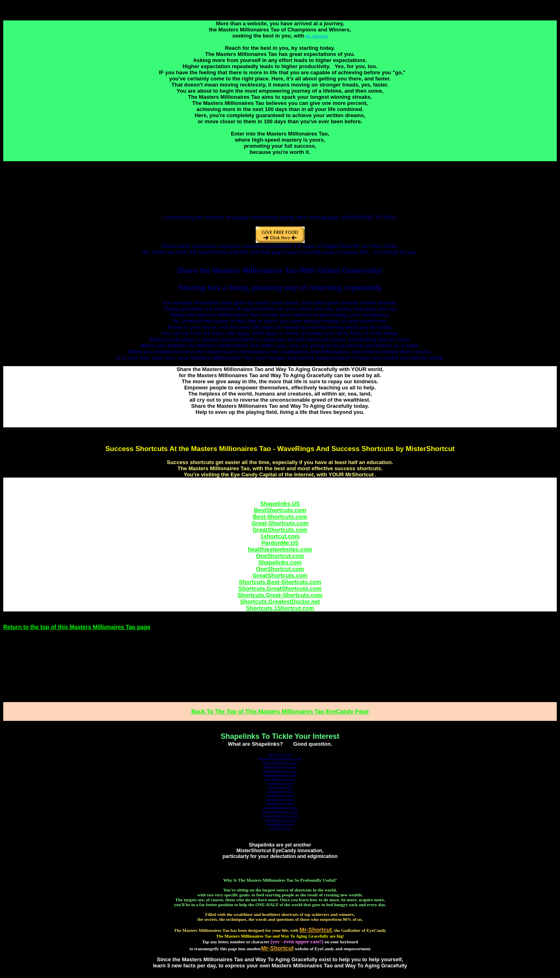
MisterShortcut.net (280, 767)
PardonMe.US (280, 543)
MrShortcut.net (280, 800)
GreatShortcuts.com (280, 530)
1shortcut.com (280, 536)
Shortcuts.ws (280, 755)
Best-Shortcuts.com (280, 517)
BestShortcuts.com (280, 510)
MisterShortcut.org (280, 771)
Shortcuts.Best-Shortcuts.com (280, 582)
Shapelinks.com (280, 562)
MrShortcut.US (280, 796)
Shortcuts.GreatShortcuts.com (280, 589)
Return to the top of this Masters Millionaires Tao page (77, 627)
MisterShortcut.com (280, 808)
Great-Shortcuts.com (280, 523)
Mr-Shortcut (278, 948)
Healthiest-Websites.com (280, 759)
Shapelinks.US (280, 504)
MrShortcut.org (280, 804)
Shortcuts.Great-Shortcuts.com (280, 595)
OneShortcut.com (280, 556)
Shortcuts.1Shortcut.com (280, 608)
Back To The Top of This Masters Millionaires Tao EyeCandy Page (280, 711)
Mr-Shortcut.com (280, 780)
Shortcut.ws (280, 829)
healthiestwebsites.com (280, 549)
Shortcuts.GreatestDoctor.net (280, 602)
